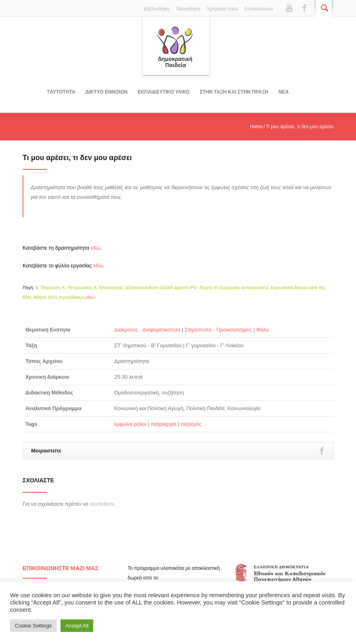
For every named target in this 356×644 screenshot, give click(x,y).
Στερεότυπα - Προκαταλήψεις (218, 330)
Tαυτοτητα (61, 92)
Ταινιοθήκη (188, 9)
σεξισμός (191, 424)
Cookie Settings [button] (33, 626)
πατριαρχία (163, 424)
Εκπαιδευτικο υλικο (164, 92)
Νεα (284, 92)
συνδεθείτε (102, 504)
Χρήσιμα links (223, 9)
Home (256, 127)
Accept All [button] (77, 626)
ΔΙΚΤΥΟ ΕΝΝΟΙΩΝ (106, 92)
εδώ (95, 248)
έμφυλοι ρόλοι (130, 424)
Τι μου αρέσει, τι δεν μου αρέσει (77, 158)
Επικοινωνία (259, 9)
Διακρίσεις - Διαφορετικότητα (147, 330)
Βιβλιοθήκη (157, 9)
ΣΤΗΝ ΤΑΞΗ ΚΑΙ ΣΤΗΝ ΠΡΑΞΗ (234, 92)
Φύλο (263, 330)
